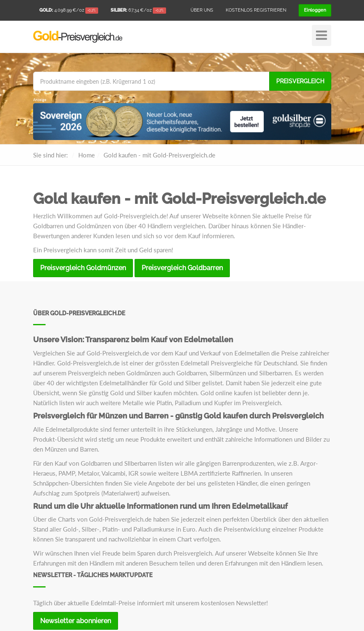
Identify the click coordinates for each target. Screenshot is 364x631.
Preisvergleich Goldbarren (182, 268)
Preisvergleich (300, 81)
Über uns (202, 10)
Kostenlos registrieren (256, 10)
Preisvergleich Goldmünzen (83, 268)
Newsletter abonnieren (76, 621)
